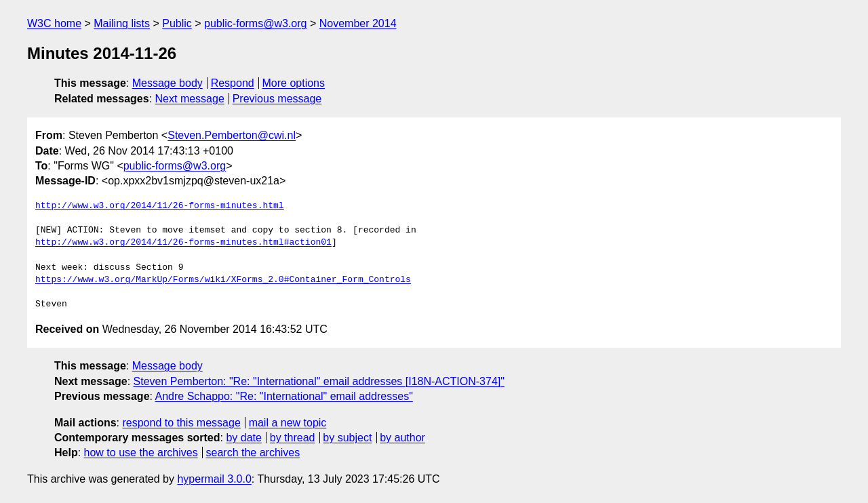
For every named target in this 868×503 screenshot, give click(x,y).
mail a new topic (288, 423)
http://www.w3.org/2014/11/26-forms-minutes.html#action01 (183, 243)
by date (243, 438)
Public (177, 23)
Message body (167, 83)
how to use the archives (141, 452)
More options (294, 83)
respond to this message (181, 423)
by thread (293, 438)
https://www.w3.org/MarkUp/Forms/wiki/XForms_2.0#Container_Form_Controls (223, 280)
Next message (190, 99)
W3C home (54, 23)
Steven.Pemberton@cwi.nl (232, 135)
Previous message (277, 99)
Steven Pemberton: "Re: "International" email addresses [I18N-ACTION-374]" (319, 381)
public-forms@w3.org (255, 23)
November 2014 (358, 23)
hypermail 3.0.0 (214, 479)
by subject (347, 438)
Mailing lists (122, 23)
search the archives (253, 452)
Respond (233, 83)
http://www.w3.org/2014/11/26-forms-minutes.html (160, 206)
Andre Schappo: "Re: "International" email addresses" (284, 396)
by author (402, 438)
